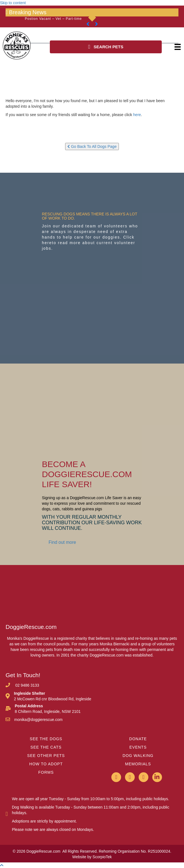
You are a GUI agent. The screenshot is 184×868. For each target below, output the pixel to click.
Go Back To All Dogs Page (92, 146)
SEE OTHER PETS (46, 756)
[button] (106, 47)
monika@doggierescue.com (38, 720)
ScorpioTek (102, 857)
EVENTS (138, 747)
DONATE (138, 739)
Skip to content (13, 3)
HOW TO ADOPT (46, 764)
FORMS (46, 772)
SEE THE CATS (46, 747)
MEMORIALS (138, 764)
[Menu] (178, 47)
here (137, 115)
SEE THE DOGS (46, 739)
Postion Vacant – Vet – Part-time (53, 19)
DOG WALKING (138, 756)
